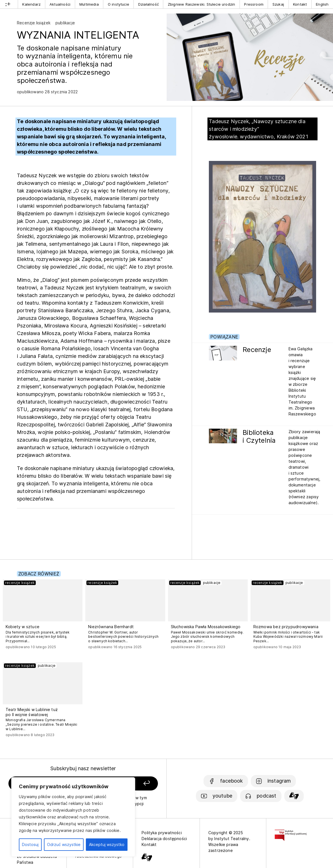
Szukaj (278, 4)
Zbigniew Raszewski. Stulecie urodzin (201, 4)
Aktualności (60, 4)
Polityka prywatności (162, 833)
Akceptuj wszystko (107, 844)
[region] (73, 817)
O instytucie (119, 4)
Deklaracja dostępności (164, 839)
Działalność (148, 4)
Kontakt (300, 4)
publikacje (65, 23)
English (322, 4)
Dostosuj (30, 844)
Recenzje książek (34, 23)
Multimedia (89, 4)
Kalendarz (31, 4)
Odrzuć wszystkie (64, 844)
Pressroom (254, 4)
